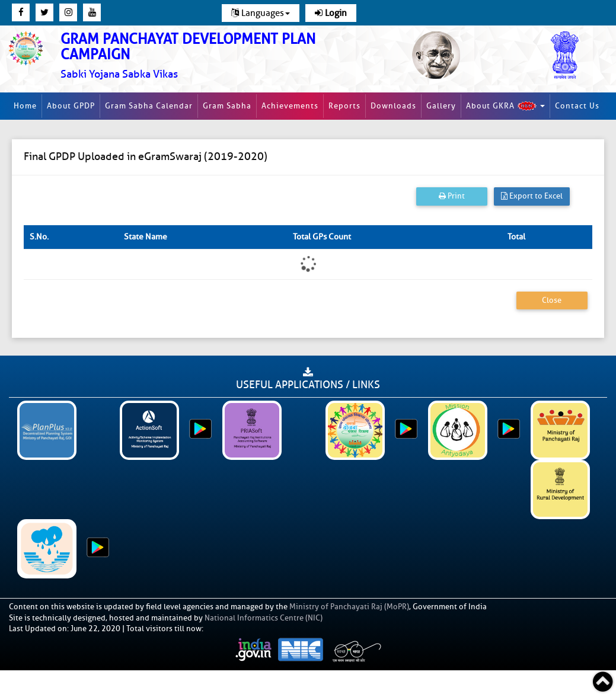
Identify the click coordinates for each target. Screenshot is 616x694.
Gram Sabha (227, 106)
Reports (344, 106)
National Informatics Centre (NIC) (264, 618)
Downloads (393, 106)
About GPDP (71, 106)
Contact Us (577, 106)
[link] (206, 56)
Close (552, 300)
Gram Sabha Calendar (149, 106)
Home (25, 106)
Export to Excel (532, 196)
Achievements (290, 106)
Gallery (441, 106)
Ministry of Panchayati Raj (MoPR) (349, 607)
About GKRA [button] (505, 106)
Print (452, 196)
